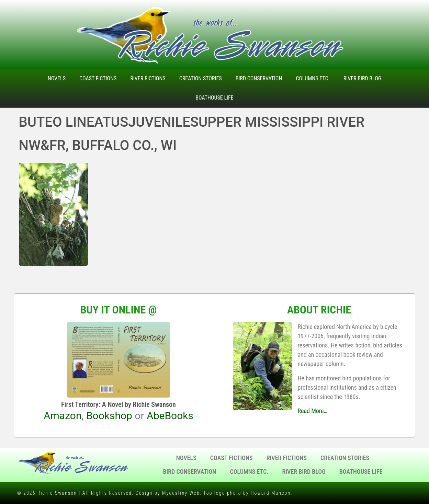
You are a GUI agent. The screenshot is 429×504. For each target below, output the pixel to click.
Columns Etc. (313, 78)
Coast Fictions (98, 78)
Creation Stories (201, 78)
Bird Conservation (259, 78)
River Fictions (148, 78)
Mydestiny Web (181, 493)
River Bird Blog (363, 78)
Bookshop (109, 416)
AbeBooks (170, 416)
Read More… (312, 411)
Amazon (63, 416)
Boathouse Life (214, 98)
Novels (57, 78)
